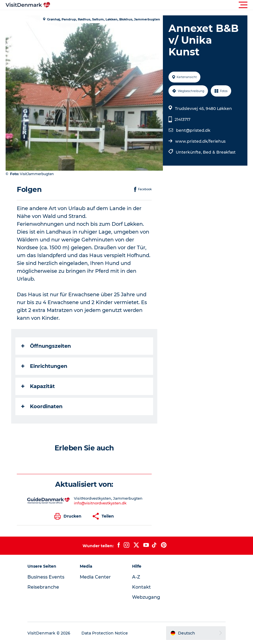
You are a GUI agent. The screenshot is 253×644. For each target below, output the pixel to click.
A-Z (136, 577)
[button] (152, 5)
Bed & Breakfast (219, 152)
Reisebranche (43, 587)
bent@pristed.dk (193, 130)
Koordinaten (42, 406)
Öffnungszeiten (46, 346)
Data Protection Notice (105, 633)
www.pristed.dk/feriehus (200, 141)
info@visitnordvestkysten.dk (100, 503)
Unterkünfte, (189, 152)
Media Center (95, 577)
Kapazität (38, 386)
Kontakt (141, 587)
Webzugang (146, 597)
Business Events (46, 577)
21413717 (182, 119)
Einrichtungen (44, 366)
